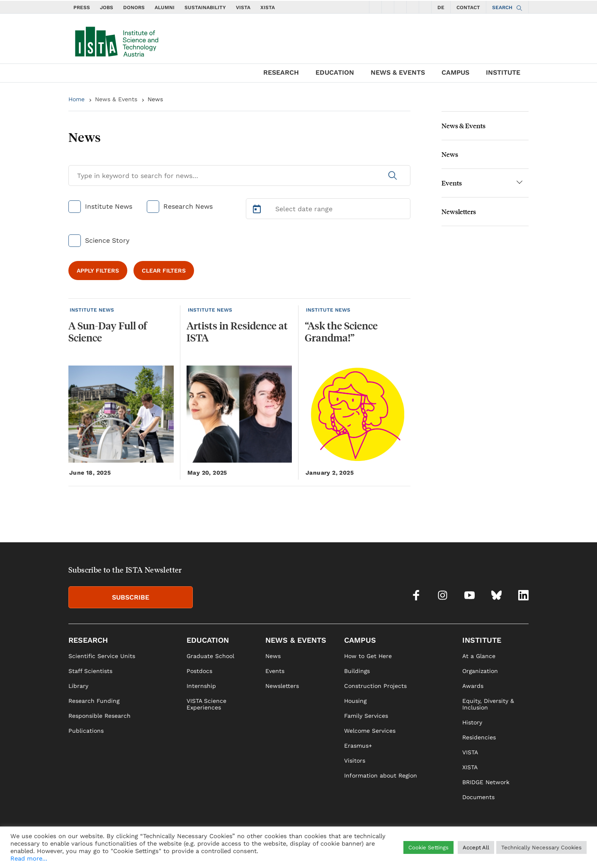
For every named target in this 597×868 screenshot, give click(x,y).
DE (441, 7)
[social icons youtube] (400, 7)
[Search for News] (239, 176)
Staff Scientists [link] (90, 671)
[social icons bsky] (413, 7)
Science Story (107, 240)
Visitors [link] (355, 761)
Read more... (29, 858)
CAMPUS (455, 72)
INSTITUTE (503, 72)
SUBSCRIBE (131, 597)
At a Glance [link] (479, 656)
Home (76, 99)
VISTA (243, 7)
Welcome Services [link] (370, 731)
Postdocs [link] (199, 671)
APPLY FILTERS (98, 271)
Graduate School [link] (210, 656)
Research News (188, 206)
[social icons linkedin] (425, 7)
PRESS (82, 7)
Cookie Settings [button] (428, 847)
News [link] (273, 656)
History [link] (472, 722)
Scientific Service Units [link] (102, 656)
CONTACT (468, 7)
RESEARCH (281, 72)
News (155, 99)
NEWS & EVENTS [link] (296, 640)
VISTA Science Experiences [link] (206, 704)
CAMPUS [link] (360, 640)
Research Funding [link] (94, 701)
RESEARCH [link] (88, 640)
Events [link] (275, 671)
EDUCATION (335, 72)
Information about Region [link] (381, 775)
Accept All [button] (476, 847)
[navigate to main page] (116, 40)
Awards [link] (473, 686)
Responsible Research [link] (99, 716)
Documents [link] (478, 797)
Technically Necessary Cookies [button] (541, 847)
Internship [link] (201, 686)
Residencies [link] (479, 737)
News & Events (116, 99)
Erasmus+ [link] (358, 746)
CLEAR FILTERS (164, 271)
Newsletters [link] (282, 686)
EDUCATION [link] (208, 640)
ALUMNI (165, 7)
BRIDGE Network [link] (486, 782)
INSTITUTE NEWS (92, 310)
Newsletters (459, 211)
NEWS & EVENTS (398, 72)
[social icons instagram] (388, 7)
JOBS (107, 7)
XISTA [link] (470, 767)
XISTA (268, 7)
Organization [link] (480, 671)
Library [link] (78, 686)
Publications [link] (86, 731)
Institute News (109, 206)
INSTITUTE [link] (482, 640)
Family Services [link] (366, 716)
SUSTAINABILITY (205, 7)
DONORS (134, 7)
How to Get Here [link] (368, 656)
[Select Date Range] (328, 209)
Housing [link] (355, 701)
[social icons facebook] (376, 7)
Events (452, 183)
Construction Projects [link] (375, 686)
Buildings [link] (357, 671)
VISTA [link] (470, 752)
